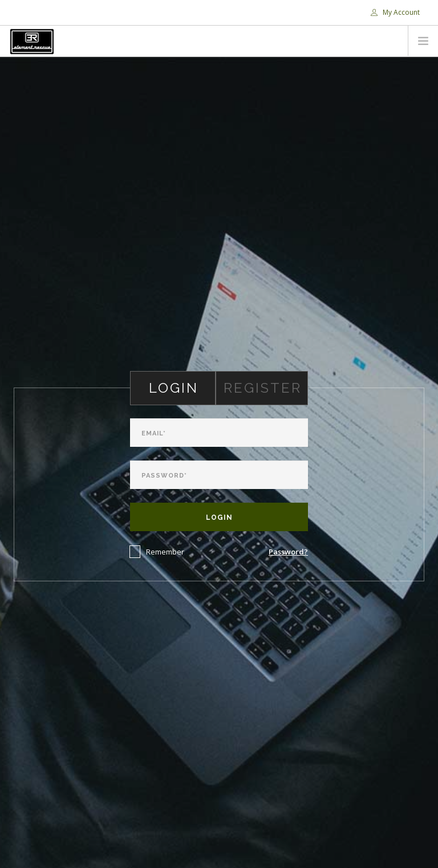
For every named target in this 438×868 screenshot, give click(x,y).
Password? (288, 552)
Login (219, 517)
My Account (395, 12)
